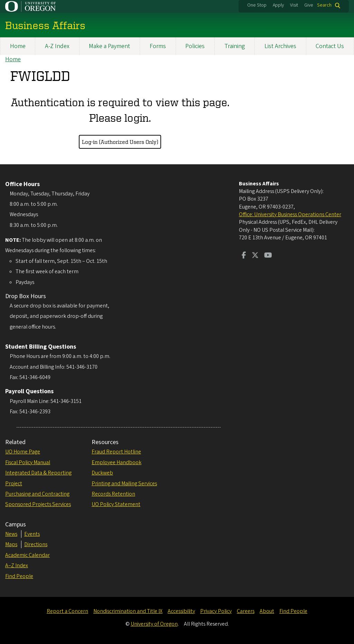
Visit (294, 5)
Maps (11, 544)
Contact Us (330, 46)
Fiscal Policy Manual (28, 462)
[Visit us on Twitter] (255, 256)
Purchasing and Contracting (37, 494)
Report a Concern (67, 611)
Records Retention (113, 494)
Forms (158, 46)
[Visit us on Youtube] (268, 256)
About (267, 611)
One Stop (257, 5)
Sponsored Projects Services (38, 504)
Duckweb (102, 473)
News (11, 534)
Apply (278, 5)
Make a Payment (109, 46)
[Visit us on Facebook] (244, 256)
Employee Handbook (117, 462)
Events (32, 534)
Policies (195, 46)
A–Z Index (17, 565)
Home (18, 46)
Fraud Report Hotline (116, 452)
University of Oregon (154, 624)
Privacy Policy (216, 611)
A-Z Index (57, 46)
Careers (246, 611)
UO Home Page (23, 452)
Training (235, 46)
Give (309, 5)
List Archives (280, 46)
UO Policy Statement (116, 504)
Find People (19, 576)
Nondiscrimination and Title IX (128, 611)
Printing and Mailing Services (124, 484)
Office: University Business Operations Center (290, 214)
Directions (36, 544)
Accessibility (181, 611)
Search (324, 5)
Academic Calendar (27, 555)
